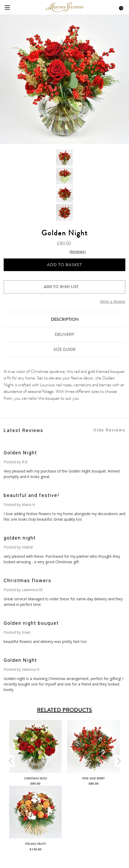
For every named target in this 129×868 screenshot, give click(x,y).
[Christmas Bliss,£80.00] (35, 746)
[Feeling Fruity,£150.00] (35, 812)
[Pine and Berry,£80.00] (93, 746)
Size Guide (65, 349)
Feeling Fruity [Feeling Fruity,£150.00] (36, 844)
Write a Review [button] (113, 301)
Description (65, 319)
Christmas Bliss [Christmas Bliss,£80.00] (35, 778)
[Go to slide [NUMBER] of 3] (10, 761)
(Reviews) (78, 252)
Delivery (64, 334)
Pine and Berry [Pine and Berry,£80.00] (93, 778)
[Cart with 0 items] (119, 7)
